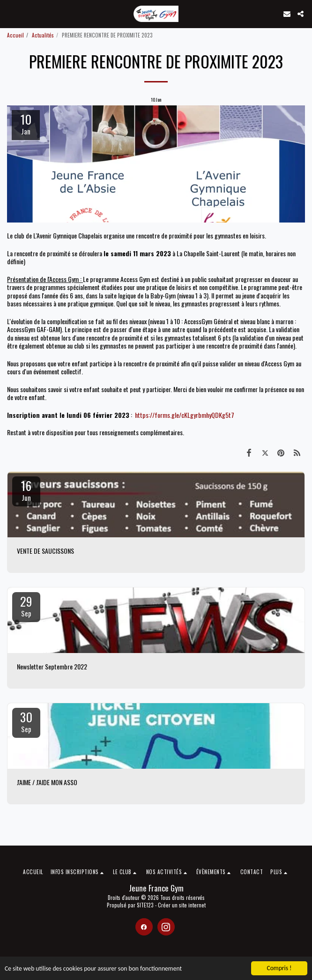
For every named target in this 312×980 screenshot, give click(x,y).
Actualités (43, 35)
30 (26, 721)
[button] (10, 14)
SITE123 (145, 905)
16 (26, 490)
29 (26, 605)
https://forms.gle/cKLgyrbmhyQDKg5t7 (185, 415)
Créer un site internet (182, 905)
